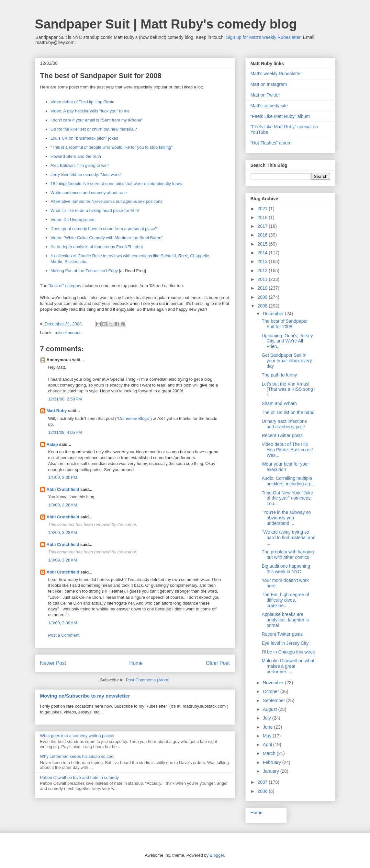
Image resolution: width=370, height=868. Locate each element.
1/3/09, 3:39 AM (63, 623)
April (268, 745)
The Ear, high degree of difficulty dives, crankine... (285, 600)
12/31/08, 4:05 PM (65, 432)
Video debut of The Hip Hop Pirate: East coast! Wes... (287, 450)
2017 (263, 226)
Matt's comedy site (269, 106)
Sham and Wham (279, 403)
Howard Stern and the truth (76, 156)
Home (136, 663)
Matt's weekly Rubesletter (276, 74)
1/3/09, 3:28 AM (63, 505)
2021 (263, 209)
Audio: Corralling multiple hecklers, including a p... (288, 481)
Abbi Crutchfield (63, 489)
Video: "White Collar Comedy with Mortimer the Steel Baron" (107, 238)
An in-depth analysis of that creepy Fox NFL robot (97, 247)
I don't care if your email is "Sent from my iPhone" (97, 120)
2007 (263, 782)
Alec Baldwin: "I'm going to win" (80, 165)
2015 (263, 244)
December (274, 314)
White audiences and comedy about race (89, 193)
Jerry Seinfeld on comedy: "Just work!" (86, 174)
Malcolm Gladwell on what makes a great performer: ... (288, 666)
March (270, 753)
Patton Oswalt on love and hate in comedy (80, 777)
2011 (263, 279)
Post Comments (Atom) (148, 680)
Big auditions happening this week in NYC (286, 569)
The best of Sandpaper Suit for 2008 (285, 324)
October (272, 691)
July (268, 718)
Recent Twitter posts (282, 435)
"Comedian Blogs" (134, 418)
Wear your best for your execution (285, 467)
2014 (263, 253)
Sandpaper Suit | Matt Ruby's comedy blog (166, 24)
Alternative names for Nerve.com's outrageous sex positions (107, 201)
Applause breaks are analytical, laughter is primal (285, 620)
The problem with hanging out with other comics (288, 555)
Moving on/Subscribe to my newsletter (85, 696)
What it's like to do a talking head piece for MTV (95, 210)
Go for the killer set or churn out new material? (94, 129)
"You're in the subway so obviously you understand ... (286, 518)
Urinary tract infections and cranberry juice (284, 424)
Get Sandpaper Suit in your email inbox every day (287, 361)
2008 (263, 306)
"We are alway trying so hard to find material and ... (288, 538)
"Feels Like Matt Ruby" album (280, 116)
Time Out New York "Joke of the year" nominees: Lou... (287, 498)
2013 (263, 261)
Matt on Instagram (269, 84)
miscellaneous (68, 333)
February (273, 762)
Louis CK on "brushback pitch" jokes (84, 138)
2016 (263, 235)
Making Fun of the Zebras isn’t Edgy (84, 271)
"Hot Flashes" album (271, 143)
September (275, 700)
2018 (263, 217)
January (272, 771)
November (274, 683)
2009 (263, 297)
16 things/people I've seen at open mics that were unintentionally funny (116, 184)
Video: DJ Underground (73, 220)
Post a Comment (64, 635)
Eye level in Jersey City (285, 643)
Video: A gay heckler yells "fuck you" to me (90, 111)
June (268, 727)
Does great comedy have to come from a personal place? (104, 229)
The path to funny (279, 375)
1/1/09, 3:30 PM (63, 477)
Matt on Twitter (265, 95)
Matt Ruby (57, 411)
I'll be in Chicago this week (288, 652)
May (268, 736)
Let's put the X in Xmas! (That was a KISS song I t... (288, 389)
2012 (263, 271)
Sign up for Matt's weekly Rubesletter (263, 37)
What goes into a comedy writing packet (77, 736)
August (270, 709)
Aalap (52, 444)
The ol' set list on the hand (288, 412)
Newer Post (53, 663)
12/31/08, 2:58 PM (65, 399)
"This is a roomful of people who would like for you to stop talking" (112, 147)
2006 (263, 791)
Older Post (218, 663)
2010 (263, 288)
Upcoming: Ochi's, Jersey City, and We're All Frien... (287, 341)
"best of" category (65, 286)
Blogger (217, 855)
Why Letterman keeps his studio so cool (77, 756)
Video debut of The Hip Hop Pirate (83, 102)
